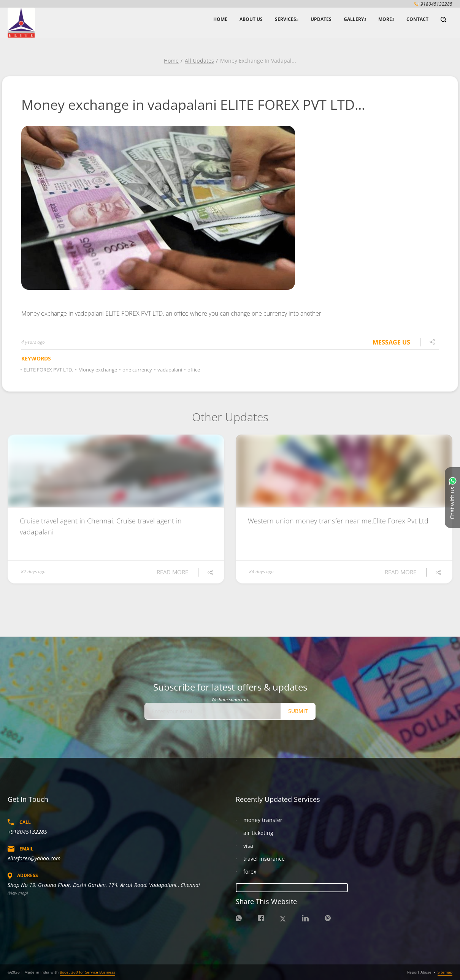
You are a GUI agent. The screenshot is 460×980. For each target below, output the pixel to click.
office (193, 370)
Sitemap (445, 972)
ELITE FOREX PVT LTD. (47, 370)
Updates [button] (321, 19)
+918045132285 (27, 832)
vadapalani (169, 370)
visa (248, 846)
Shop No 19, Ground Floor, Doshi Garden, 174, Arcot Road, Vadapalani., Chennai (104, 885)
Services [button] (286, 19)
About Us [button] (251, 19)
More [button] (385, 19)
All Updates (199, 61)
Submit (298, 711)
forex (250, 872)
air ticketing (258, 833)
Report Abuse (419, 972)
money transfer (263, 820)
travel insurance (264, 859)
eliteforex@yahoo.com (34, 858)
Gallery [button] (354, 19)
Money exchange (97, 370)
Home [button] (220, 19)
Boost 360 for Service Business (87, 972)
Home (171, 61)
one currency (136, 370)
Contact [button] (417, 19)
